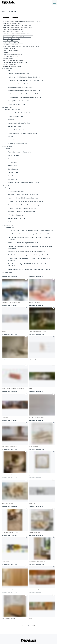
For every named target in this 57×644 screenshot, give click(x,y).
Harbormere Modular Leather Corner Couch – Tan (17, 25)
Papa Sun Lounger (8, 59)
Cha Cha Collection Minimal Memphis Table (15, 62)
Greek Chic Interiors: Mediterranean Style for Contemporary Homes (22, 21)
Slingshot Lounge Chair (10, 64)
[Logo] (22, 3)
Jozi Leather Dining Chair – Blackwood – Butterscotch (18, 35)
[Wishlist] (49, 3)
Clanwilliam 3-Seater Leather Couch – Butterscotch (17, 27)
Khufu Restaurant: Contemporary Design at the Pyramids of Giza (21, 47)
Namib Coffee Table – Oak (10, 41)
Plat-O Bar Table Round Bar (11, 57)
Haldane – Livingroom (9, 49)
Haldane (5, 53)
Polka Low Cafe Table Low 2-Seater (13, 60)
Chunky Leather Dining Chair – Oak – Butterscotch (17, 37)
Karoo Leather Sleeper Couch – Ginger (14, 29)
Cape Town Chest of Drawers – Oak (13, 31)
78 (28, 626)
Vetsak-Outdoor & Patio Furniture (12, 66)
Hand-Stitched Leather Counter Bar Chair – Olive (17, 33)
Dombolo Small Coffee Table (11, 51)
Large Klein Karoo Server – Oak (12, 23)
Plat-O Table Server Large (10, 45)
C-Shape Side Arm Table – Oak (12, 39)
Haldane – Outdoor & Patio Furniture (13, 43)
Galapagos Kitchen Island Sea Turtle (13, 55)
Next (33, 626)
